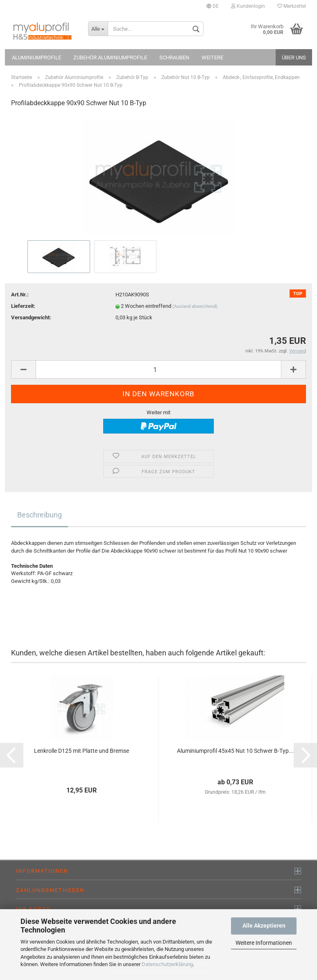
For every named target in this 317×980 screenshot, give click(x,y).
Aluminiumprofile (36, 58)
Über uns (294, 58)
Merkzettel (292, 6)
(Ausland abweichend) (195, 306)
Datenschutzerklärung (167, 964)
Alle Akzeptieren (264, 926)
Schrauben (174, 58)
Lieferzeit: (23, 306)
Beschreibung (40, 515)
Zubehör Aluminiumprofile (110, 58)
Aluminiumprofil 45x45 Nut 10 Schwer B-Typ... (235, 751)
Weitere (212, 58)
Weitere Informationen (264, 943)
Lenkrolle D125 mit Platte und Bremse (82, 751)
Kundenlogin (248, 6)
